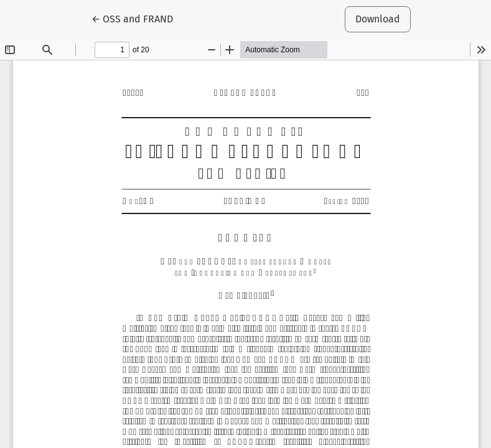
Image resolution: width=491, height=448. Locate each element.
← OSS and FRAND (138, 18)
